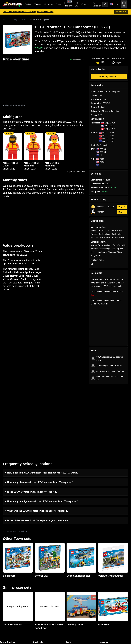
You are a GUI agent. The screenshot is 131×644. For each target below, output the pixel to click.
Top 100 (76, 4)
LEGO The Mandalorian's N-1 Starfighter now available (28, 12)
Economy (85, 4)
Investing (37, 580)
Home (5, 20)
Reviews (37, 584)
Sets (101, 580)
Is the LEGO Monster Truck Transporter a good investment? (39, 449)
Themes (38, 4)
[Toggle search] (105, 4)
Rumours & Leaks (41, 588)
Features (37, 591)
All (100, 576)
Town (23, 20)
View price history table (15, 105)
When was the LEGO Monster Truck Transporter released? (38, 440)
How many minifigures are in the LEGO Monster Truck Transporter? (43, 430)
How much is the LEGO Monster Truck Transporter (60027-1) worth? (43, 402)
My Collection (97, 4)
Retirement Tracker (74, 576)
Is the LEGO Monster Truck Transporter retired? (32, 421)
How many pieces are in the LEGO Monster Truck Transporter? (40, 411)
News (35, 576)
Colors (58, 4)
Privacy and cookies (42, 595)
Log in (124, 4)
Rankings (48, 4)
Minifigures (104, 584)
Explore (28, 4)
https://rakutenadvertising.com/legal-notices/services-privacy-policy (24, 617)
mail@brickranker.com (10, 581)
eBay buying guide (74, 580)
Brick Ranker (8, 571)
